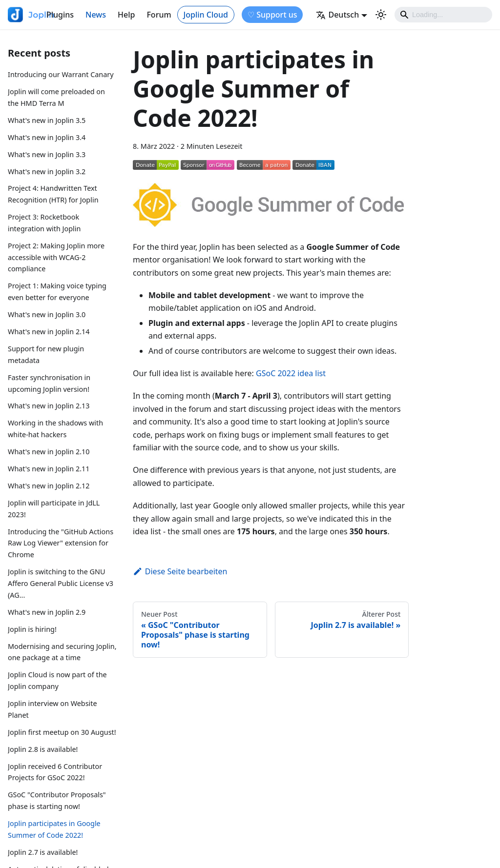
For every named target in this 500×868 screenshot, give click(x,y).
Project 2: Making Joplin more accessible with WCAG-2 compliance (56, 257)
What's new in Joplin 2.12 (49, 486)
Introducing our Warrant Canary (61, 74)
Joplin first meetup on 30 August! (62, 732)
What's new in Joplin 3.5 (47, 120)
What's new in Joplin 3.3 (47, 154)
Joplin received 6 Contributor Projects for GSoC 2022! (55, 772)
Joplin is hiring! (32, 629)
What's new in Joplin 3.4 (47, 137)
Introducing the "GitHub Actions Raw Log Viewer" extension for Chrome (61, 543)
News (96, 15)
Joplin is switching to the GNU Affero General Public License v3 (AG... (61, 583)
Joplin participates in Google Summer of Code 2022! (54, 829)
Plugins (60, 15)
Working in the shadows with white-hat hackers (55, 429)
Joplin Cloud (206, 15)
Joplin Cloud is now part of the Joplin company (57, 680)
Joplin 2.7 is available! (43, 852)
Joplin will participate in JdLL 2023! (54, 509)
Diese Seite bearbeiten (180, 571)
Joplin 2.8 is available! (43, 749)
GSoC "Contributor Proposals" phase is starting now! (57, 800)
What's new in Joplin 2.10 (49, 452)
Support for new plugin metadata (46, 354)
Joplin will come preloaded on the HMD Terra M (56, 97)
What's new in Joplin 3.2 (47, 172)
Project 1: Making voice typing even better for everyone (57, 292)
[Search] (443, 15)
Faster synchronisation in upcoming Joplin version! (49, 383)
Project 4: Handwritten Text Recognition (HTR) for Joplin (53, 194)
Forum (159, 15)
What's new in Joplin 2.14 (49, 332)
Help (126, 15)
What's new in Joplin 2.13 (49, 406)
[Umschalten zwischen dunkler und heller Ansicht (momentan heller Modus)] (381, 15)
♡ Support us (272, 15)
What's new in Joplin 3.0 (47, 314)
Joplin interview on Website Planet (52, 709)
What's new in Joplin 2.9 (47, 612)
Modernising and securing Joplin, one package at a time (62, 652)
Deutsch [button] (337, 15)
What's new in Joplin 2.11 (49, 469)
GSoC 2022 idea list (291, 373)
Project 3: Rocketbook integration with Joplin (44, 223)
